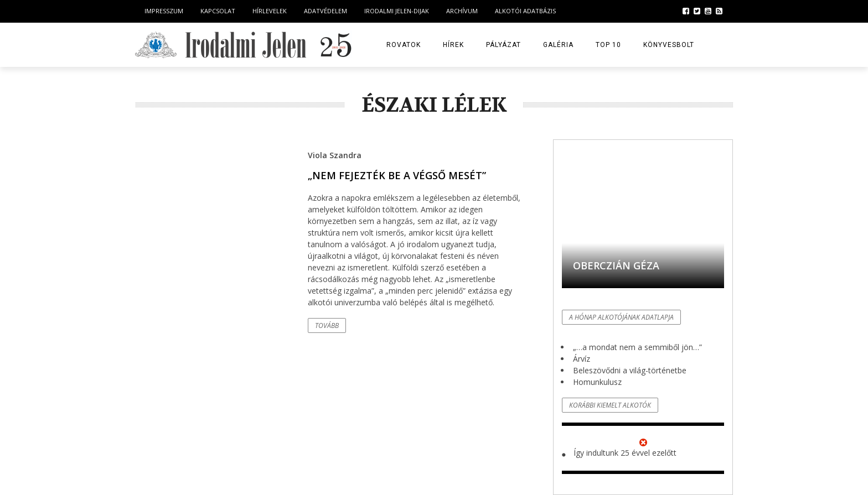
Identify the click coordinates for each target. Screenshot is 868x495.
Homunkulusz (597, 382)
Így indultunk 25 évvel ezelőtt (625, 453)
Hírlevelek (270, 11)
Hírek (453, 45)
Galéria (558, 45)
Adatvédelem (325, 11)
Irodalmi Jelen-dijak (397, 11)
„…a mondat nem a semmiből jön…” (637, 347)
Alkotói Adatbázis (525, 11)
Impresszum (164, 11)
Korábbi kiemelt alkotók (610, 405)
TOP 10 (608, 45)
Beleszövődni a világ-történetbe (630, 370)
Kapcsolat (218, 11)
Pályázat (503, 45)
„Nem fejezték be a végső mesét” (397, 175)
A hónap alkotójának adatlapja (621, 317)
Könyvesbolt (669, 45)
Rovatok (404, 45)
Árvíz (582, 359)
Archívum (462, 11)
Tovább (327, 325)
